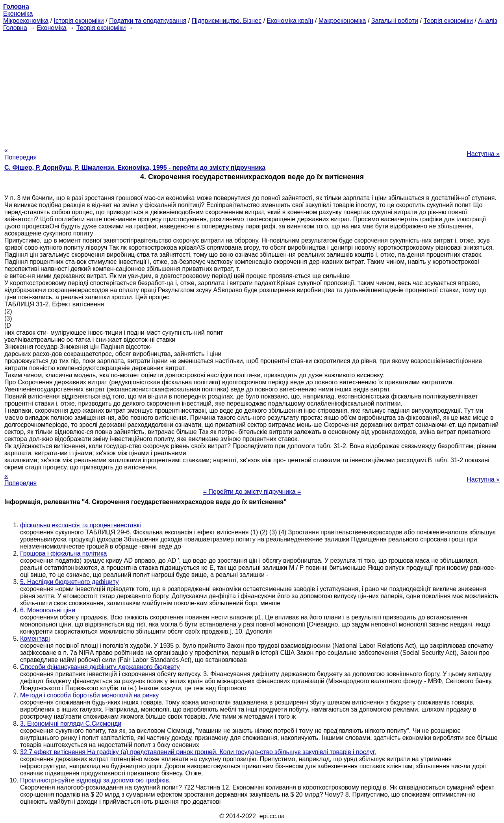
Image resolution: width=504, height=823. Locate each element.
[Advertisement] (252, 87)
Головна (15, 28)
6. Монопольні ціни (48, 610)
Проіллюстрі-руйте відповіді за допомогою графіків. (95, 780)
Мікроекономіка (26, 21)
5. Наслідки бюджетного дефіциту (69, 582)
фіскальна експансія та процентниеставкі (81, 525)
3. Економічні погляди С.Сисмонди (71, 724)
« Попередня (20, 154)
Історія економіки (79, 21)
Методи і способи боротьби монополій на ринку (89, 695)
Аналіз (488, 21)
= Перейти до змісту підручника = (252, 492)
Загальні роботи (395, 21)
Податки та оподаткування (148, 21)
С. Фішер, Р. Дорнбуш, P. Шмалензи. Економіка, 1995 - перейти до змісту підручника (135, 168)
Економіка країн (290, 21)
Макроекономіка (342, 21)
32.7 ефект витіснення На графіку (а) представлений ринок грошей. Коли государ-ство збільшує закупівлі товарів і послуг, (198, 752)
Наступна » (483, 154)
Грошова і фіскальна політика (63, 553)
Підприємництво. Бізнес (227, 21)
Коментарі (35, 639)
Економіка (18, 14)
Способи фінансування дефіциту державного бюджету (100, 667)
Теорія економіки (448, 21)
